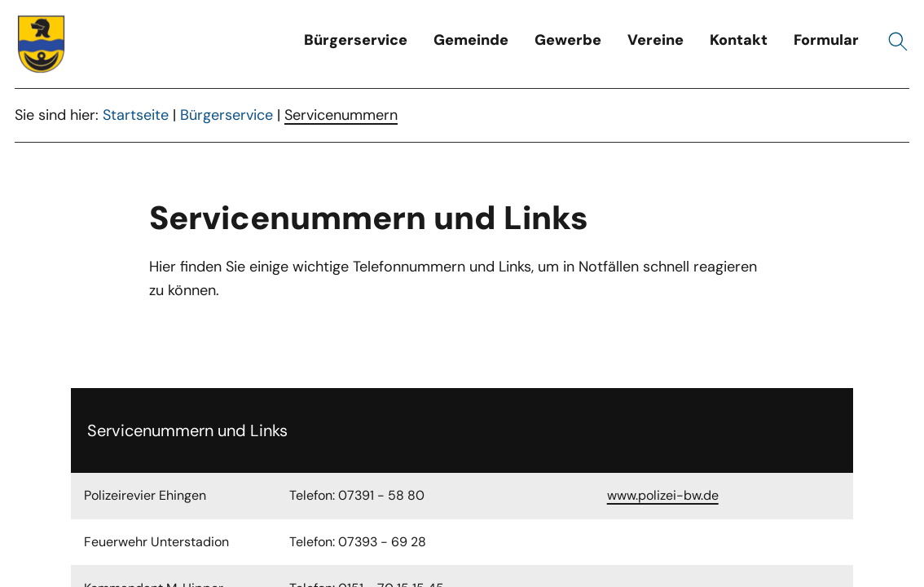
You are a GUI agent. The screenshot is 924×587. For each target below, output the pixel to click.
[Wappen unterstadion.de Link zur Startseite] (42, 44)
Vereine (656, 40)
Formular (826, 40)
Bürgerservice (356, 40)
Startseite (136, 115)
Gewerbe (568, 40)
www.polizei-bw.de (663, 495)
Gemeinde (471, 40)
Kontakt (739, 40)
